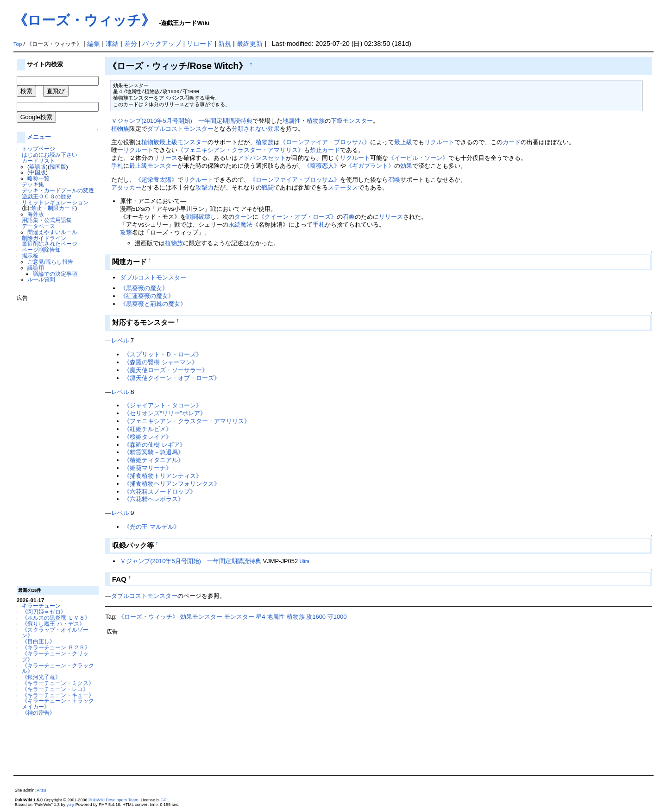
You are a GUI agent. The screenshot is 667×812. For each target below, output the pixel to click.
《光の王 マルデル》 (152, 527)
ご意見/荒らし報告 (50, 262)
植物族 (316, 121)
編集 (94, 44)
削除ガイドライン (44, 238)
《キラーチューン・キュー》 (58, 695)
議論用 (36, 268)
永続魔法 (240, 225)
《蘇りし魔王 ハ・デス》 (53, 624)
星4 (260, 617)
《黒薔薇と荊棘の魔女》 (153, 304)
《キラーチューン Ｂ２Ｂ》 (56, 647)
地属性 (292, 121)
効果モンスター (201, 617)
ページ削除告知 (41, 250)
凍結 (112, 44)
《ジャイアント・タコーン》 (163, 405)
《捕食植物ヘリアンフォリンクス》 (172, 484)
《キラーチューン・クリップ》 (55, 656)
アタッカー (126, 187)
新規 (225, 44)
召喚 (394, 180)
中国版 (38, 172)
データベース (38, 226)
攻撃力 (205, 187)
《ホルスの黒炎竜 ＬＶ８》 (56, 618)
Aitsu (41, 790)
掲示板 (30, 256)
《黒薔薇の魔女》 (144, 288)
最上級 (403, 142)
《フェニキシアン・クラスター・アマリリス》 (241, 150)
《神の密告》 (38, 713)
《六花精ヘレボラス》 (154, 499)
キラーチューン (41, 606)
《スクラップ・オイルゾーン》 (55, 633)
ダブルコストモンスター (180, 129)
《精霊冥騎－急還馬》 (154, 452)
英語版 (38, 167)
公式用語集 (58, 220)
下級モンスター (352, 121)
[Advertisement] (54, 440)
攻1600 (316, 617)
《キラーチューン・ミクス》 (58, 683)
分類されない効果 (256, 129)
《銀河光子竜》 (41, 677)
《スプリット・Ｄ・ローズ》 (163, 354)
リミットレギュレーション (55, 202)
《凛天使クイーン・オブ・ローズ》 (172, 378)
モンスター (239, 617)
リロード (200, 44)
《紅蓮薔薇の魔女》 (147, 296)
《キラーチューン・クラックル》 (58, 668)
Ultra (305, 561)
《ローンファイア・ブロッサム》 (325, 142)
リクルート (439, 142)
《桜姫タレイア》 (148, 437)
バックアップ (162, 44)
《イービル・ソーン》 (418, 158)
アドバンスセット (262, 158)
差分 (131, 44)
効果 (406, 166)
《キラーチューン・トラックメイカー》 (58, 704)
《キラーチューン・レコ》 (55, 689)
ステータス (343, 187)
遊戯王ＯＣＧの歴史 (47, 196)
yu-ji (71, 805)
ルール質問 (41, 279)
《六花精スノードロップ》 (160, 492)
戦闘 (268, 187)
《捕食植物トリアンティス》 (163, 476)
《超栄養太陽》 (156, 180)
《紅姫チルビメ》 (148, 429)
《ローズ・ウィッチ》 (84, 20)
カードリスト (38, 161)
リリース (165, 158)
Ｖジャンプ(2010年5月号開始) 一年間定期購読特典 (182, 121)
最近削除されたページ (50, 244)
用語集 (30, 220)
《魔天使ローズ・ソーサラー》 (166, 370)
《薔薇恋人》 (322, 166)
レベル (120, 340)
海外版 (36, 214)
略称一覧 (38, 178)
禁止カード (325, 150)
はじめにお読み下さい (50, 155)
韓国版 (58, 167)
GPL (165, 800)
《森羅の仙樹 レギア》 (155, 445)
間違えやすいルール (52, 232)
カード (512, 142)
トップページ (38, 149)
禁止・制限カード (53, 208)
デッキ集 (33, 184)
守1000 (337, 617)
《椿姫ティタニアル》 (154, 460)
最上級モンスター (183, 142)
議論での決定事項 (55, 274)
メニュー (39, 137)
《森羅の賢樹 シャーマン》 (161, 362)
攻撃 (126, 232)
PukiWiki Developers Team (113, 800)
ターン (243, 217)
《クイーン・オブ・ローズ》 (298, 217)
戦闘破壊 (198, 217)
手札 (117, 166)
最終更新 (250, 44)
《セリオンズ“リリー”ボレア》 (165, 413)
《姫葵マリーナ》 (148, 468)
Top (18, 44)
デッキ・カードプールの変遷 (58, 190)
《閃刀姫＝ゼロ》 (44, 612)
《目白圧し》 (38, 641)
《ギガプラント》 (370, 166)
